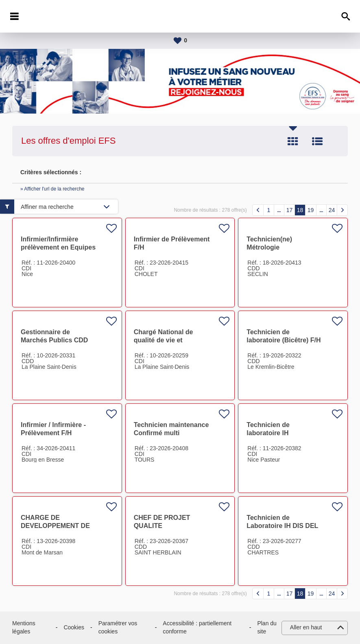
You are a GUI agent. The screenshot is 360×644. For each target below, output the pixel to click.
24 (332, 210)
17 (290, 210)
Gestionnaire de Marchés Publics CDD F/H (54, 340)
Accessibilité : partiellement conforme (197, 627)
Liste (317, 141)
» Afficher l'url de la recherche (52, 189)
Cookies (74, 627)
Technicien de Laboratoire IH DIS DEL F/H (282, 526)
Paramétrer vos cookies (118, 627)
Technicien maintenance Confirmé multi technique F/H (171, 433)
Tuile (293, 141)
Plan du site (267, 627)
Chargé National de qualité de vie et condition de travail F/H (170, 340)
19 (311, 210)
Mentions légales (24, 627)
